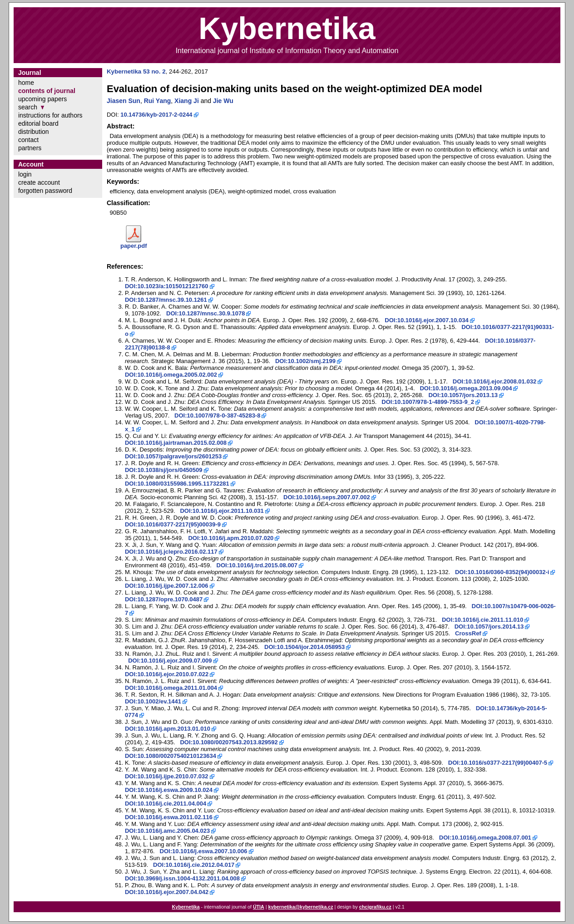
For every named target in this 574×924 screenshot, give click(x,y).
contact (28, 140)
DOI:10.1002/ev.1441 (153, 701)
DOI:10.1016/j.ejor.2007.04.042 (167, 892)
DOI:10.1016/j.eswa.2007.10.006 (204, 851)
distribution (34, 132)
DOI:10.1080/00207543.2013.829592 (229, 742)
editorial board (38, 123)
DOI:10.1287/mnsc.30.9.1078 (205, 313)
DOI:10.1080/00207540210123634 (171, 756)
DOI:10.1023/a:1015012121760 (167, 286)
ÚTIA (259, 907)
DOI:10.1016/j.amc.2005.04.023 (167, 831)
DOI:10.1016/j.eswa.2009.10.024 (169, 790)
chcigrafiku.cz (375, 907)
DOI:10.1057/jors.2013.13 (463, 395)
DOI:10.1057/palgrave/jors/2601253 (173, 456)
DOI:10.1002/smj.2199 (305, 361)
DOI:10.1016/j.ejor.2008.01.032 (495, 381)
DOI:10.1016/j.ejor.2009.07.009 (170, 661)
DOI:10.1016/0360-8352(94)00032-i (502, 572)
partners (30, 148)
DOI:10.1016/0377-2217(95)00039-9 (173, 524)
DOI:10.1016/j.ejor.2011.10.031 (222, 511)
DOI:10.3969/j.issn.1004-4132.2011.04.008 (182, 878)
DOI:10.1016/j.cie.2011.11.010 (482, 620)
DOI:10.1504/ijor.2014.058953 (304, 647)
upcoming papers (42, 99)
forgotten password (45, 191)
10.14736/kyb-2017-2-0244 (156, 115)
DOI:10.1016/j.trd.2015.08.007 (257, 565)
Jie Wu (223, 101)
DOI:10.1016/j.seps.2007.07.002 (327, 497)
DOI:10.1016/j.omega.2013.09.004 (466, 388)
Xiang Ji (187, 101)
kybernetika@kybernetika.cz (300, 907)
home (26, 83)
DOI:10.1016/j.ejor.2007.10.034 (426, 320)
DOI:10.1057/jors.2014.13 (489, 627)
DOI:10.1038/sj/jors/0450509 (164, 470)
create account (39, 182)
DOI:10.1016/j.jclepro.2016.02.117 (171, 552)
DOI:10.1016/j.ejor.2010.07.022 (167, 674)
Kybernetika (186, 907)
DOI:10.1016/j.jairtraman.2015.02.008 (176, 443)
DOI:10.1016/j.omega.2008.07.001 (485, 838)
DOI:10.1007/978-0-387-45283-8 (217, 415)
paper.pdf (134, 246)
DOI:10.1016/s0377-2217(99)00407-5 (498, 763)
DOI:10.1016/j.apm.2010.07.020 (231, 538)
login (25, 174)
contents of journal (47, 91)
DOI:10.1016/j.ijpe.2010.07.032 (167, 776)
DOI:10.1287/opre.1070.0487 (164, 599)
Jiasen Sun (124, 101)
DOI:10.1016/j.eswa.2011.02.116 (169, 817)
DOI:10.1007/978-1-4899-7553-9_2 (428, 402)
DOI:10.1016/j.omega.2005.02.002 (171, 375)
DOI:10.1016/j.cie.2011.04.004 (166, 804)
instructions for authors (50, 115)
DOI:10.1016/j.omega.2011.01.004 (171, 688)
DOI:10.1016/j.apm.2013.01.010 (168, 729)
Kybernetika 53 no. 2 (136, 71)
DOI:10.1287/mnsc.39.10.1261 (166, 300)
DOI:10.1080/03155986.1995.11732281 (177, 484)
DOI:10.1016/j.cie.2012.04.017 (194, 865)
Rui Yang (158, 101)
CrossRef (468, 633)
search (28, 107)
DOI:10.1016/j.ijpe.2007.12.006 (167, 586)
